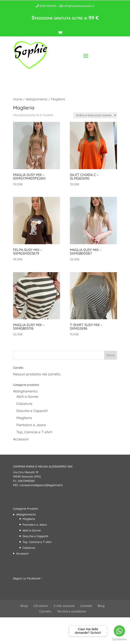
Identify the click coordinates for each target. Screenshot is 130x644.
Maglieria (24, 418)
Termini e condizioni (71, 611)
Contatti (86, 606)
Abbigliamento (37, 99)
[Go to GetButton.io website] (119, 639)
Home (18, 99)
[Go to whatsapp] (119, 631)
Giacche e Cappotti (32, 411)
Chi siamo (41, 606)
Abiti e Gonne (27, 396)
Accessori (21, 439)
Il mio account (64, 606)
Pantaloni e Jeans (31, 425)
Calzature (24, 404)
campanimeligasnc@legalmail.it (41, 485)
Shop (24, 606)
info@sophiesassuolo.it (77, 6)
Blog (101, 606)
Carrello (45, 611)
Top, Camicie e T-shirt (34, 432)
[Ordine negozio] (95, 115)
